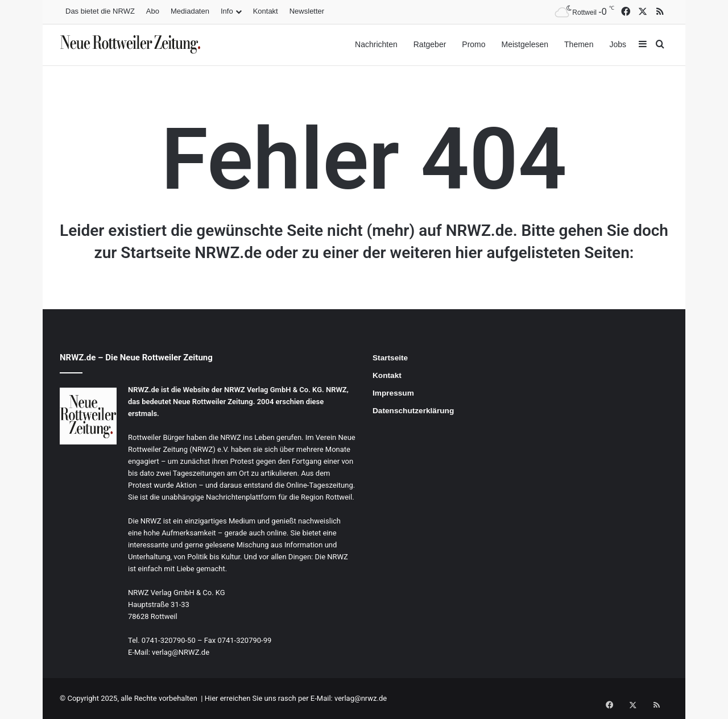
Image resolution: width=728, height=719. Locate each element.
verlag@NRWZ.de (181, 652)
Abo (153, 11)
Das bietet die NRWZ (100, 11)
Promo (473, 44)
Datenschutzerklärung (413, 411)
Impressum (393, 393)
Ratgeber (430, 44)
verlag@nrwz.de (361, 698)
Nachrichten (376, 44)
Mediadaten (190, 11)
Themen (579, 44)
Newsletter (307, 11)
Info (227, 11)
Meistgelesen (525, 44)
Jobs (618, 44)
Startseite (390, 358)
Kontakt (266, 11)
